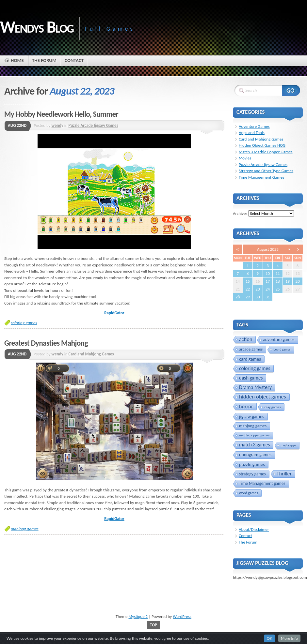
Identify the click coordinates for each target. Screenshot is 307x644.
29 (248, 297)
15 (248, 281)
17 (268, 281)
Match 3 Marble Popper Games (266, 152)
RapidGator (114, 313)
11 (277, 273)
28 (238, 297)
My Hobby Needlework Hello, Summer (61, 114)
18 (277, 281)
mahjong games (25, 529)
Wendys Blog (37, 27)
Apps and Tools (252, 133)
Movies (245, 158)
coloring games (24, 323)
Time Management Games (261, 177)
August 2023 (268, 249)
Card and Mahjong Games (91, 354)
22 (248, 289)
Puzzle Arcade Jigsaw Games (93, 125)
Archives (240, 213)
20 (298, 281)
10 (268, 273)
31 (268, 297)
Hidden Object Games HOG (262, 145)
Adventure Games (254, 126)
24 (268, 289)
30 (258, 297)
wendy (57, 125)
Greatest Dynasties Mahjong (46, 343)
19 (288, 281)
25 (277, 289)
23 (258, 289)
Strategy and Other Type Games (266, 171)
